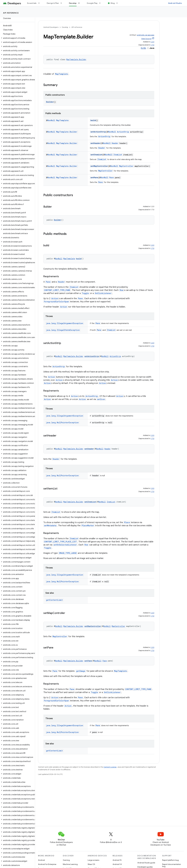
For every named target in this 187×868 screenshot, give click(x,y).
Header (115, 143)
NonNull (51, 120)
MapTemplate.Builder (76, 59)
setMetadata (50, 526)
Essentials (32, 3)
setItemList (96, 155)
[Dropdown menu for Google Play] (101, 3)
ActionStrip (123, 132)
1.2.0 (152, 42)
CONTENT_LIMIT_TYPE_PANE (57, 290)
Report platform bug (170, 860)
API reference (11, 13)
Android (41, 860)
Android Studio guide (146, 863)
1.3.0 (152, 488)
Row (121, 290)
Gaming (66, 860)
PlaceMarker (88, 526)
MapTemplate (62, 74)
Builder (50, 102)
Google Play (92, 3)
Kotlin (143, 48)
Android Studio (175, 3)
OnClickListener (103, 293)
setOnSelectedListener (65, 545)
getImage (81, 671)
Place (127, 522)
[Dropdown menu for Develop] (80, 3)
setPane (94, 178)
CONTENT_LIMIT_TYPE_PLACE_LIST (60, 542)
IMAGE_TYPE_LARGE (68, 553)
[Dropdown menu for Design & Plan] (62, 3)
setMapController (99, 166)
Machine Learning (70, 864)
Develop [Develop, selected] (73, 3)
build (93, 120)
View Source (146, 39)
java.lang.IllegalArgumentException (65, 323)
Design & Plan (53, 3)
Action (55, 298)
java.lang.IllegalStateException (63, 330)
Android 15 (117, 860)
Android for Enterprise (47, 864)
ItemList (118, 155)
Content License (110, 767)
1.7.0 (152, 45)
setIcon (101, 399)
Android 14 (117, 864)
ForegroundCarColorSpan (56, 302)
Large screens (93, 860)
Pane (112, 178)
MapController (126, 166)
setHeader (96, 143)
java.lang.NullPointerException (62, 423)
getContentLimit (54, 600)
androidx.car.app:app (146, 35)
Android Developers (51, 27)
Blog (113, 3)
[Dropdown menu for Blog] (118, 3)
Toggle (85, 293)
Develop (65, 27)
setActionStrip (98, 132)
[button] (17, 38)
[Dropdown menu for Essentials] (40, 3)
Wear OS (91, 864)
